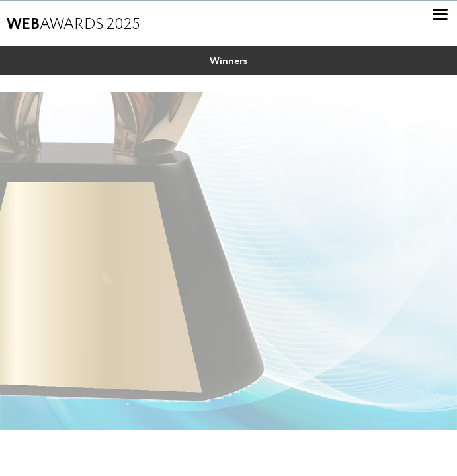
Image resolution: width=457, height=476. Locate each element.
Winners (228, 61)
